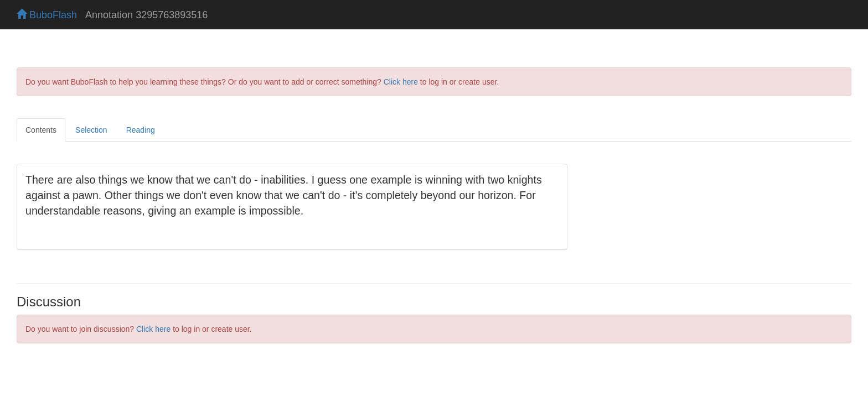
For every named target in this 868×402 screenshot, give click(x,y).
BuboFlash (47, 15)
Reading (141, 130)
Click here (401, 82)
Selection (91, 130)
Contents (41, 130)
